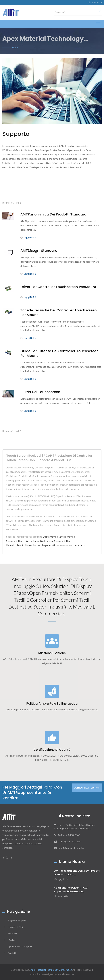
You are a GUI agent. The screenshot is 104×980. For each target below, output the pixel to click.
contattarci (79, 545)
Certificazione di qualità (52, 750)
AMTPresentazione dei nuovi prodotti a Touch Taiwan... (77, 873)
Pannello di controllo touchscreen (24, 545)
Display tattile (50, 537)
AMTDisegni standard (39, 251)
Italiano (97, 3)
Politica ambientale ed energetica (52, 704)
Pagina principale (17, 920)
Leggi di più (28, 237)
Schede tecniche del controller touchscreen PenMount (59, 313)
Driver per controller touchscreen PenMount (58, 287)
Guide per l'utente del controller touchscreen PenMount (60, 353)
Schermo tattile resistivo (19, 541)
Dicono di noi (15, 927)
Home (15, 47)
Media (11, 940)
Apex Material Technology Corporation (51, 970)
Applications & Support (20, 947)
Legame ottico (50, 545)
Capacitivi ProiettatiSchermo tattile (52, 541)
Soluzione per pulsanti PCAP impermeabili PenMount (71, 890)
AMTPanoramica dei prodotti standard (53, 214)
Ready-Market (66, 975)
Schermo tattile (67, 537)
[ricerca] (99, 11)
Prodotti (12, 933)
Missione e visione (52, 653)
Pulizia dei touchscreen (40, 392)
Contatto (13, 953)
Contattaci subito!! (87, 788)
